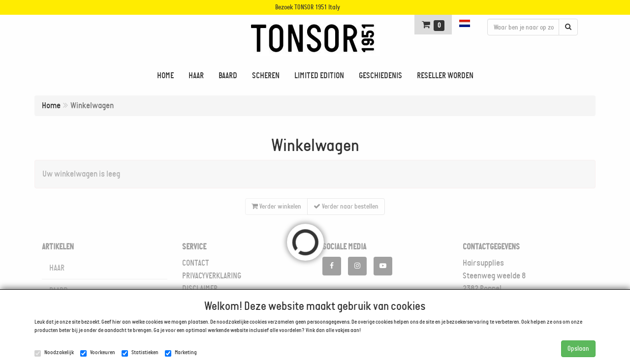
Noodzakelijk (54, 353)
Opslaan (578, 349)
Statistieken (140, 353)
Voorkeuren (98, 353)
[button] (466, 23)
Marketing (181, 353)
